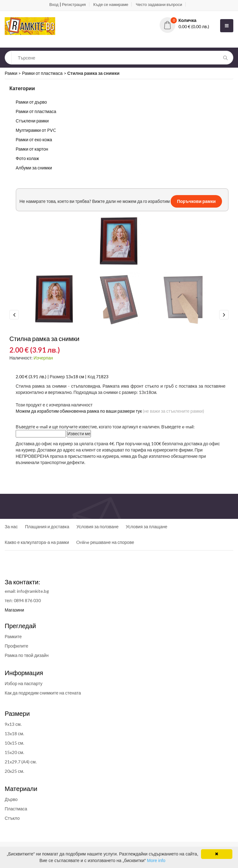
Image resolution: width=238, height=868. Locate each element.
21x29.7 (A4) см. (21, 762)
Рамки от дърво (31, 102)
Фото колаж (27, 158)
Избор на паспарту (24, 683)
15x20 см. (14, 752)
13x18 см (75, 377)
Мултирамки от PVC (36, 130)
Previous (14, 315)
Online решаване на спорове (105, 542)
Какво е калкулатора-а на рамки (37, 542)
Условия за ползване (98, 527)
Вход (54, 4)
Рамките (13, 636)
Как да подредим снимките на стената (43, 693)
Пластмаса (16, 809)
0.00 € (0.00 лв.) (194, 26)
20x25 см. (14, 771)
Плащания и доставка (47, 527)
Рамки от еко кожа (34, 139)
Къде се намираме (111, 4)
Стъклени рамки (32, 121)
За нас (11, 527)
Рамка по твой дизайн (27, 655)
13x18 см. (14, 734)
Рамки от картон (32, 149)
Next (224, 315)
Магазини (14, 610)
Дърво (11, 799)
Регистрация (74, 4)
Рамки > (13, 73)
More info (156, 860)
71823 (102, 377)
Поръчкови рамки (196, 201)
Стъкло (12, 818)
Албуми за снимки (34, 168)
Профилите (16, 646)
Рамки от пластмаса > (45, 73)
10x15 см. (14, 743)
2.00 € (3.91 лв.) (31, 377)
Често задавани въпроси (159, 4)
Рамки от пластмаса (36, 111)
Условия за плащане (146, 527)
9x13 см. (13, 724)
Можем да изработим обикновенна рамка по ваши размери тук (79, 411)
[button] (189, 20)
